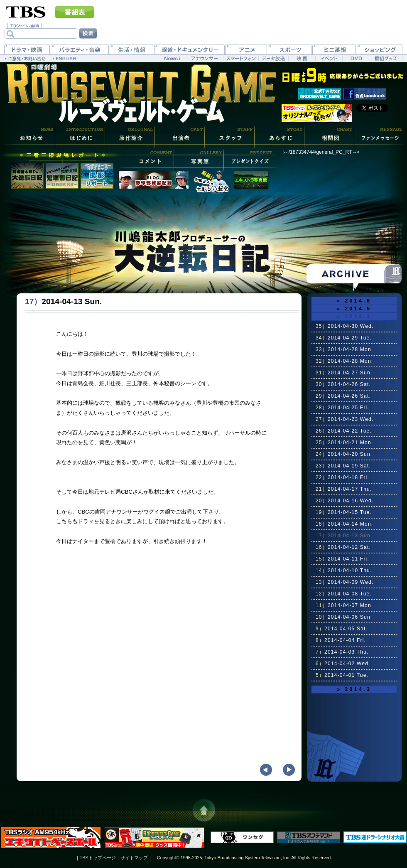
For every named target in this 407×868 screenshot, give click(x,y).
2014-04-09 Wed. (344, 582)
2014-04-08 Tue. (344, 594)
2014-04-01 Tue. (342, 675)
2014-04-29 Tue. (344, 338)
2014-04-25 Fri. (342, 408)
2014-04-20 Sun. (344, 454)
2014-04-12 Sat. (343, 547)
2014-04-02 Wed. (343, 664)
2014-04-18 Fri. (342, 477)
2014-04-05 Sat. (342, 629)
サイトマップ (134, 858)
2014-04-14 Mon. (344, 524)
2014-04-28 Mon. (344, 349)
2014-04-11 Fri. (342, 559)
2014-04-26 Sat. (343, 384)
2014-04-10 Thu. (344, 570)
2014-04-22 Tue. (344, 431)
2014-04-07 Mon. (344, 605)
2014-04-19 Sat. (343, 466)
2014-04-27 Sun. (344, 373)
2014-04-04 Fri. (341, 640)
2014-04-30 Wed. (344, 326)
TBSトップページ (98, 858)
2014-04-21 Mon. (344, 443)
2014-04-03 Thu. (342, 652)
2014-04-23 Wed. (344, 419)
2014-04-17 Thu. (344, 489)
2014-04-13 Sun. (344, 536)
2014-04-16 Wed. (344, 501)
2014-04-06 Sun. (344, 617)
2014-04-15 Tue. (344, 512)
